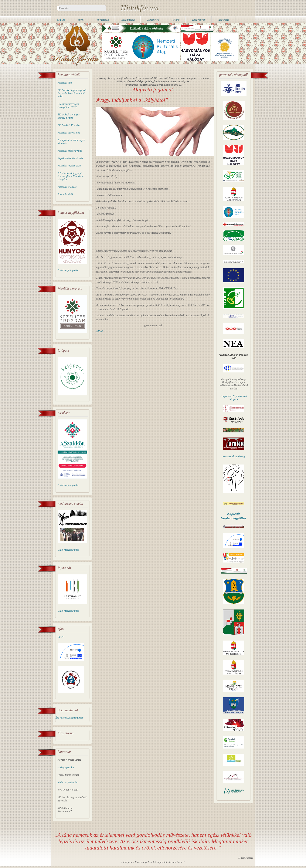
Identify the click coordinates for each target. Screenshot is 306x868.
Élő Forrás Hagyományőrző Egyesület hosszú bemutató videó (72, 93)
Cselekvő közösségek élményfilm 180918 (68, 106)
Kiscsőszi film (65, 83)
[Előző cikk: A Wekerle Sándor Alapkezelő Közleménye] (99, 331)
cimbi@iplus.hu (66, 767)
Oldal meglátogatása (68, 270)
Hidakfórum (140, 8)
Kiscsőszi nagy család (69, 133)
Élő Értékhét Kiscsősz (69, 125)
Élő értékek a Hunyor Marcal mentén (69, 116)
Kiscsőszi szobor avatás (70, 151)
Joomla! (152, 862)
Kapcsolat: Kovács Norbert (171, 862)
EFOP (61, 637)
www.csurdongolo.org (234, 456)
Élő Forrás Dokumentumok (69, 718)
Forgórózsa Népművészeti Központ (234, 398)
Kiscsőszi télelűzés (67, 187)
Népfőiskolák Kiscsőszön (70, 158)
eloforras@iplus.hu (67, 783)
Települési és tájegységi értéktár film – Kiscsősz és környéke (71, 176)
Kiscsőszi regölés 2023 (69, 166)
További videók (65, 194)
